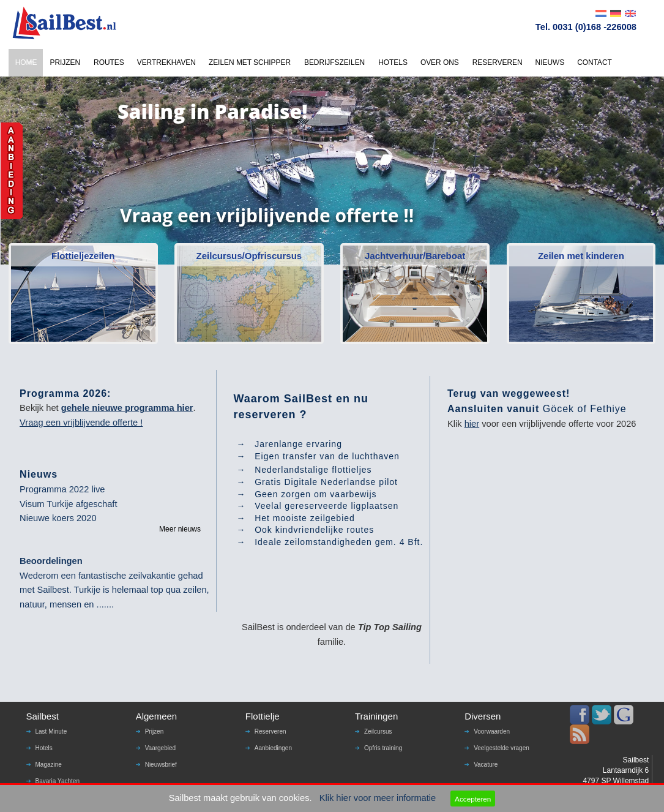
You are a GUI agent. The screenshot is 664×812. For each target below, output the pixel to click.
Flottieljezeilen (83, 256)
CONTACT (595, 62)
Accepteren (473, 799)
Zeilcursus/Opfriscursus (249, 256)
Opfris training (383, 748)
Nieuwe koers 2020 (58, 518)
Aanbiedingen (273, 748)
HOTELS (393, 62)
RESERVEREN (498, 62)
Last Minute (51, 731)
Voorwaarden (492, 731)
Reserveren (270, 731)
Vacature (486, 765)
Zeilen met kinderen (581, 256)
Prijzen (155, 731)
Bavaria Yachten (58, 781)
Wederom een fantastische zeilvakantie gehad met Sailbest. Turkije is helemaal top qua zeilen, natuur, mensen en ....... (114, 590)
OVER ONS (440, 62)
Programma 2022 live (62, 489)
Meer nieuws (180, 529)
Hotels (44, 748)
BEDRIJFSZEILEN (334, 62)
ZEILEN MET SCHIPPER (250, 62)
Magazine (49, 765)
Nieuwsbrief (161, 765)
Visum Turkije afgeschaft (68, 504)
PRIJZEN (65, 62)
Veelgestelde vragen (502, 748)
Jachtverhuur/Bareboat (415, 256)
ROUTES (109, 62)
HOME (26, 62)
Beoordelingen (51, 561)
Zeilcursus (378, 731)
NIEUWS (550, 62)
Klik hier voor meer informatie (378, 798)
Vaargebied (160, 748)
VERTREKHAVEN (166, 62)
